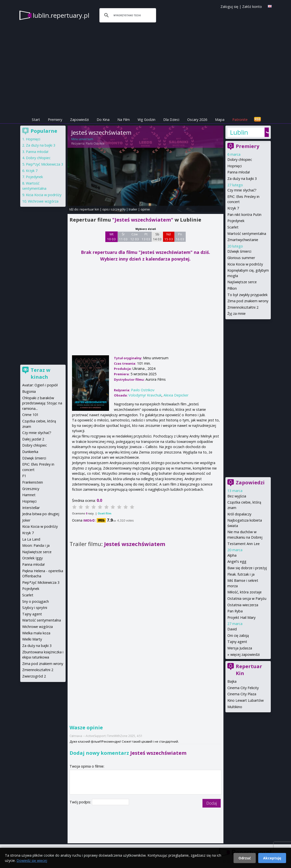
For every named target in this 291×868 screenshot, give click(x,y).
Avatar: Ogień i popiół (40, 385)
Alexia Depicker (176, 395)
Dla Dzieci (171, 120)
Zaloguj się (229, 7)
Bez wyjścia (237, 496)
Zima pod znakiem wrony (248, 301)
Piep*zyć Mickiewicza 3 (45, 164)
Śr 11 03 (123, 237)
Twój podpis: (81, 802)
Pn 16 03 (180, 237)
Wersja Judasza (240, 648)
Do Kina (103, 120)
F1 (24, 476)
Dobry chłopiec (240, 160)
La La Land (31, 539)
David (232, 629)
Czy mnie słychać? (242, 190)
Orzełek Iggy (32, 558)
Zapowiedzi (79, 120)
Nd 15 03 (169, 237)
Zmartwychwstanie (243, 240)
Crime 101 (30, 415)
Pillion (232, 288)
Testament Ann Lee (244, 544)
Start (36, 120)
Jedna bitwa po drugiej (41, 514)
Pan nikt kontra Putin (244, 215)
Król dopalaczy (239, 514)
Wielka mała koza (36, 633)
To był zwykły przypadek (247, 295)
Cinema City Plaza (242, 694)
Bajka (232, 681)
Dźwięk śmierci (239, 251)
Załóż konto (252, 7)
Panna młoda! (239, 172)
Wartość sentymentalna (247, 234)
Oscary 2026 (197, 120)
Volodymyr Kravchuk (145, 395)
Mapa (220, 120)
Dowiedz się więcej (32, 860)
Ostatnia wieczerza (243, 605)
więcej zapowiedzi (245, 654)
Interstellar (31, 508)
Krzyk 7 (233, 208)
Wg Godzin (146, 120)
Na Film (124, 120)
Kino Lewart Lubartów (246, 700)
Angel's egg (237, 561)
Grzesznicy (31, 489)
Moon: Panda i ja (36, 545)
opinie (145, 209)
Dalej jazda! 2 (33, 439)
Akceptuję (272, 858)
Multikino (235, 707)
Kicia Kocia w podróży (245, 264)
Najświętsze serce (242, 282)
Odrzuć (245, 858)
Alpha (232, 555)
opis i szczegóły (114, 209)
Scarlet (233, 227)
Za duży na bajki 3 (242, 179)
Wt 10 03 (111, 237)
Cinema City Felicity (243, 688)
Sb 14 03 (157, 237)
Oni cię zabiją (238, 635)
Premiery (55, 120)
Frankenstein (33, 482)
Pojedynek (236, 221)
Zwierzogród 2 (34, 676)
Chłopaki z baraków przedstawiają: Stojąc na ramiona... (42, 403)
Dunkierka (30, 452)
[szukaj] (127, 15)
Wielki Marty (32, 639)
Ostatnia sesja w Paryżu (247, 598)
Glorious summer (241, 258)
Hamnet (29, 495)
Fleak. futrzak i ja (241, 574)
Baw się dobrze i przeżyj (247, 568)
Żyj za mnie (236, 313)
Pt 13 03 (146, 237)
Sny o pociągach (36, 601)
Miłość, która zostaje (245, 592)
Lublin (239, 132)
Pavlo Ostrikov (95, 143)
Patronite (240, 120)
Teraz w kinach (40, 373)
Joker (26, 520)
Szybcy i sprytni (35, 608)
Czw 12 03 (135, 237)
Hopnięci (235, 166)
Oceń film (104, 513)
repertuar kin (89, 209)
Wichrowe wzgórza (43, 201)
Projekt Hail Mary (241, 617)
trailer (133, 209)
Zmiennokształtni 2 (243, 307)
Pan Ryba (235, 611)
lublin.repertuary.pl (61, 15)
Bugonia (29, 391)
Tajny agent (237, 642)
